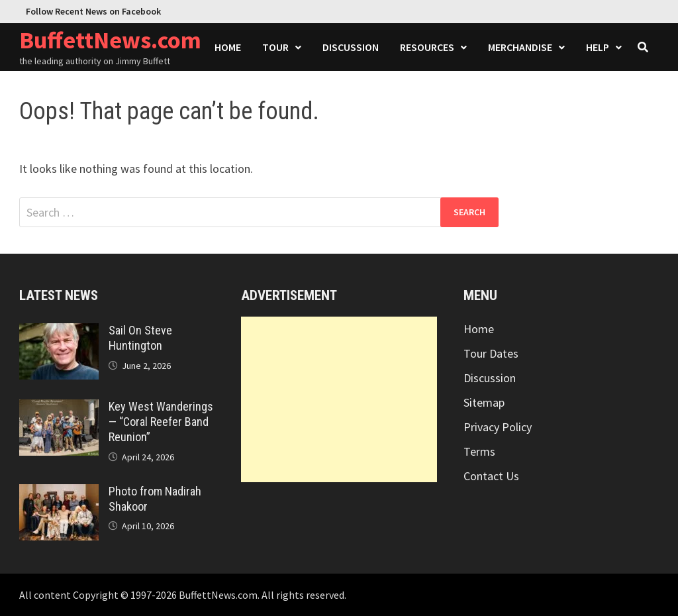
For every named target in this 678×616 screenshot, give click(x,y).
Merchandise (520, 47)
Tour (275, 47)
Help (598, 47)
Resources (427, 47)
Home (228, 47)
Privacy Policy (498, 427)
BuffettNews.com (110, 40)
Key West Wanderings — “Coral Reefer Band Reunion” (161, 422)
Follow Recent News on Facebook (93, 11)
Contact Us (491, 476)
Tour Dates (491, 353)
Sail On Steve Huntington (140, 338)
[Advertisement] (339, 399)
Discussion (351, 47)
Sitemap (484, 402)
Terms (479, 451)
